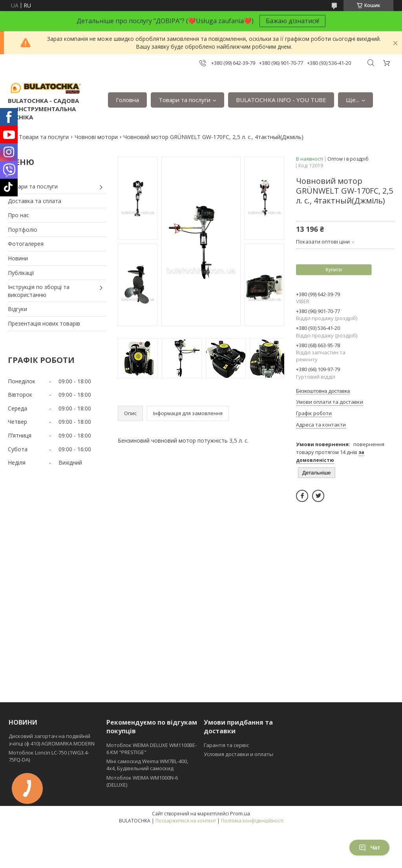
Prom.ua (240, 813)
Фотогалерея (26, 244)
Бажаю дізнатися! (292, 21)
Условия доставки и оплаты (238, 754)
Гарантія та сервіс (226, 745)
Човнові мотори (96, 137)
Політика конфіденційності (252, 821)
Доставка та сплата (35, 201)
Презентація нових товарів (44, 323)
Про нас (18, 215)
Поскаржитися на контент (186, 821)
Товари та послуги (185, 100)
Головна (127, 100)
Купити (334, 270)
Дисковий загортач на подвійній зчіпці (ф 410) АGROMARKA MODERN (52, 740)
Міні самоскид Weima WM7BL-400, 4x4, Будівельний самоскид (147, 765)
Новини (18, 258)
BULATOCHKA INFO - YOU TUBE (281, 100)
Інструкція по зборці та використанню (39, 291)
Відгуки (17, 309)
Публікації (21, 273)
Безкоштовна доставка (323, 391)
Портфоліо (23, 230)
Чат (369, 848)
